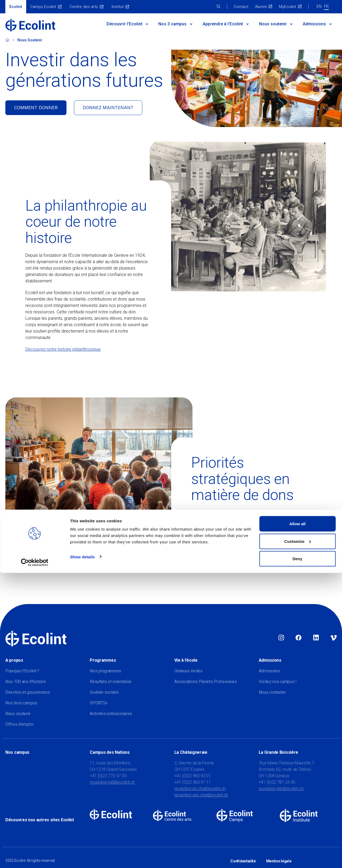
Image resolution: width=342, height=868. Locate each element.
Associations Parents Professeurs (206, 682)
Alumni (261, 7)
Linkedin (316, 638)
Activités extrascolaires (111, 714)
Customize (298, 836)
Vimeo (333, 638)
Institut (118, 7)
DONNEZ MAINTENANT (108, 108)
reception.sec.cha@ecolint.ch (201, 795)
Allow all (298, 819)
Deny (298, 854)
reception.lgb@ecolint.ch (281, 789)
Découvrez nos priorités (213, 569)
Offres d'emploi (19, 724)
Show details (82, 852)
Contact (241, 7)
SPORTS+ (99, 703)
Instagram (281, 638)
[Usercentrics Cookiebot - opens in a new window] (35, 858)
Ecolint (16, 7)
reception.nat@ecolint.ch (112, 782)
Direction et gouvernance (28, 692)
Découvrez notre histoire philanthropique (63, 349)
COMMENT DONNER (36, 108)
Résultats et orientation (111, 682)
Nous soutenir (273, 24)
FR (326, 6)
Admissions (314, 24)
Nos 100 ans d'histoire (25, 682)
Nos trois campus (21, 703)
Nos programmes (105, 671)
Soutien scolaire (104, 692)
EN (319, 6)
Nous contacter (272, 692)
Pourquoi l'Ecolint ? (22, 671)
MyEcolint (288, 7)
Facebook (298, 638)
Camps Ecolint (43, 7)
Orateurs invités (188, 671)
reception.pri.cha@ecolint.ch (200, 789)
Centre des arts (84, 7)
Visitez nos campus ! (278, 682)
